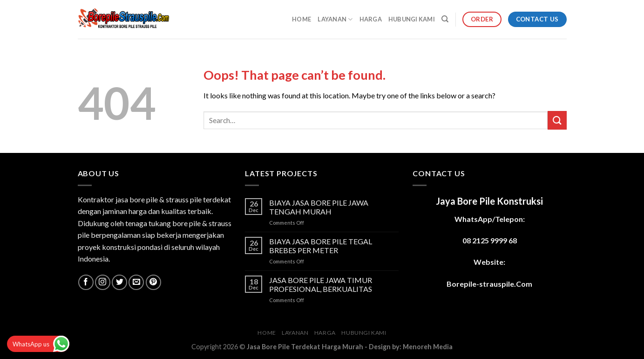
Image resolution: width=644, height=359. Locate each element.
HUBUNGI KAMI (412, 19)
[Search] (445, 19)
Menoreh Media (428, 347)
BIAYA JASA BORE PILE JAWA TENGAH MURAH (319, 207)
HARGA (371, 19)
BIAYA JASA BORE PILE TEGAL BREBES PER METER (321, 246)
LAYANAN (335, 19)
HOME (302, 19)
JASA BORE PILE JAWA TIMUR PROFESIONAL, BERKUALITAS (321, 284)
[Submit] (557, 120)
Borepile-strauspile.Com (489, 284)
